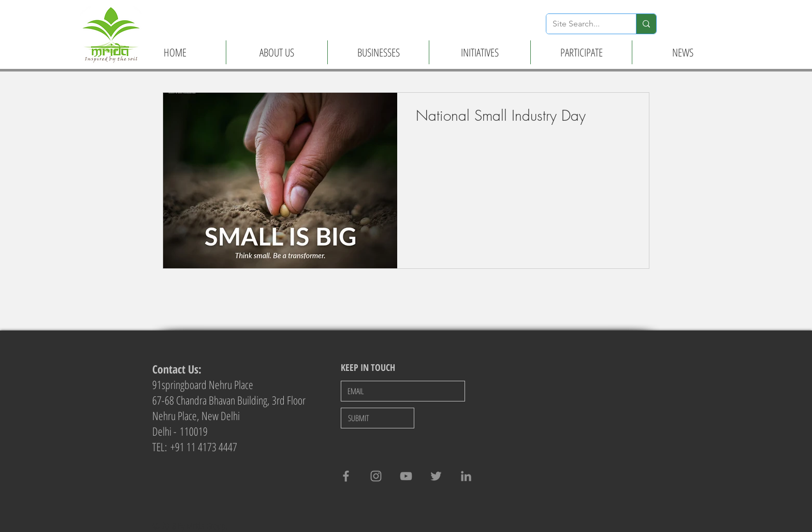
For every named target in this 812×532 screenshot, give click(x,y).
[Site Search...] (583, 24)
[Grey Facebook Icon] (346, 476)
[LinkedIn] (466, 476)
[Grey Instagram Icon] (376, 476)
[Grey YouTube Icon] (406, 476)
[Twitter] (436, 476)
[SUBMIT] (378, 418)
